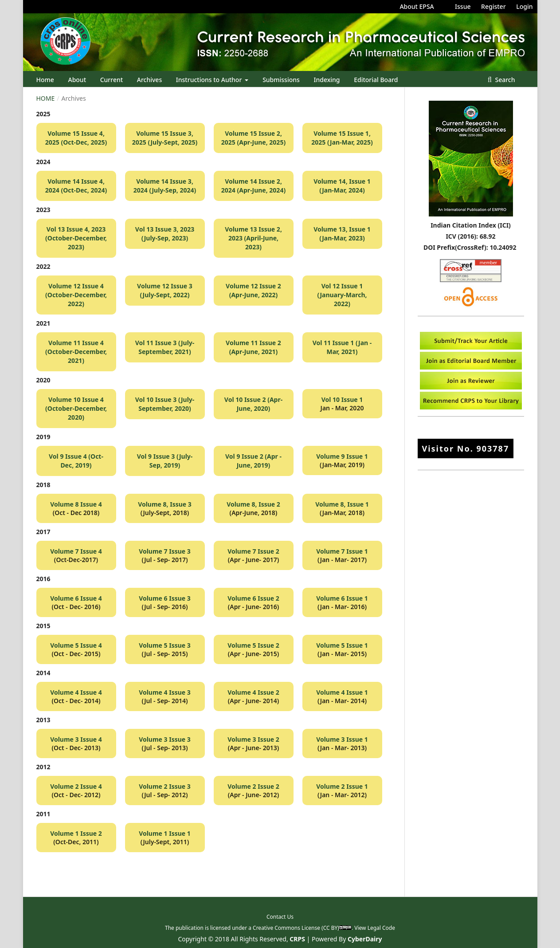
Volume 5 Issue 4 (76, 645)
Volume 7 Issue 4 (76, 551)
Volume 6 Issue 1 (342, 598)
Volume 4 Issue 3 (165, 692)
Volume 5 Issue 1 (342, 645)
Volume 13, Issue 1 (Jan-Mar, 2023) (342, 234)
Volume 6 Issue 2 (253, 598)
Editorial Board (376, 80)
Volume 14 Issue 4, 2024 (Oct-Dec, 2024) (76, 186)
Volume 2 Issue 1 (342, 786)
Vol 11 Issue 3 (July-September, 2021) (165, 347)
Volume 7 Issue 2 (253, 551)
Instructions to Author (210, 80)
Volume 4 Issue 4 (76, 692)
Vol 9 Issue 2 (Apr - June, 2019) (253, 461)
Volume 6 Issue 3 (165, 598)
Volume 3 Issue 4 (76, 739)
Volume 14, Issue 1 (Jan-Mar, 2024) (342, 186)
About (77, 80)
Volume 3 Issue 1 (342, 739)
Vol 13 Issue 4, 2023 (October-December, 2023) (76, 238)
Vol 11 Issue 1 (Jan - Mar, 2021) (342, 347)
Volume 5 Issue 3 (165, 645)
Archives (149, 80)
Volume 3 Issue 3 (165, 739)
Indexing (327, 80)
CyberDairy (365, 939)
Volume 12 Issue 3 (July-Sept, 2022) (165, 290)
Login (524, 6)
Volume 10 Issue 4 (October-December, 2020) (76, 408)
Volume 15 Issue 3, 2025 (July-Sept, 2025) (165, 138)
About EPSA (417, 6)
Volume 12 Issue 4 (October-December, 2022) (76, 295)
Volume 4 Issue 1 (342, 692)
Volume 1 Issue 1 (165, 833)
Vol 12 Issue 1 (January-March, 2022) (342, 295)
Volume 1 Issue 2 (76, 833)
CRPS (297, 939)
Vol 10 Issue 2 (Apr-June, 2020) (253, 404)
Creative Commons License (286, 928)
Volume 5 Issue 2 (253, 645)
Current (112, 80)
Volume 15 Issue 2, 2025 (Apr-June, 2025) (253, 138)
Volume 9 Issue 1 (342, 456)
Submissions (281, 80)
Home (45, 80)
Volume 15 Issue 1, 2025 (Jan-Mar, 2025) (342, 138)
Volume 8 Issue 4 (76, 504)
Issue (463, 6)
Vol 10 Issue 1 (342, 399)
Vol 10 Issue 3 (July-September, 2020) (165, 404)
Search (504, 80)
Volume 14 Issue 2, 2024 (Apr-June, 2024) (253, 186)
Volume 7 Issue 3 (165, 551)
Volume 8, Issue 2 (253, 504)
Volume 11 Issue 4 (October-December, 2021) (76, 352)
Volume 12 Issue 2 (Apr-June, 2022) (253, 290)
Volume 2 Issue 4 (76, 786)
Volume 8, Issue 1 (342, 504)
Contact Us (280, 917)
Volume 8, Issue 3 (165, 504)
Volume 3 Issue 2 (253, 739)
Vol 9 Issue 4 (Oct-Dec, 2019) (76, 461)
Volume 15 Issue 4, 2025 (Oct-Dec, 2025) (76, 138)
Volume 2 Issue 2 (253, 786)
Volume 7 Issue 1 (342, 551)
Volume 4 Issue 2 (253, 692)
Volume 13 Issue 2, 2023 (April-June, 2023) (253, 238)
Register (493, 6)
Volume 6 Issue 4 (76, 598)
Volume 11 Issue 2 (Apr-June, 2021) (253, 347)
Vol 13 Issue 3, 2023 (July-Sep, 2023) (165, 234)
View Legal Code (375, 928)
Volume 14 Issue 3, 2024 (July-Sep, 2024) (165, 186)
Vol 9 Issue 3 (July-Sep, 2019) (165, 461)
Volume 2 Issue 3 (165, 786)
